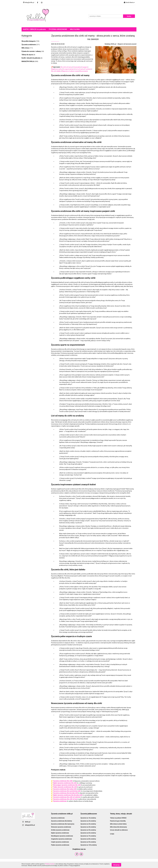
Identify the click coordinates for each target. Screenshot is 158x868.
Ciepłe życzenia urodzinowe (60, 842)
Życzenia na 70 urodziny (88, 836)
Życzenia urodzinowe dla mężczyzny (63, 824)
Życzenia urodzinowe (29, 45)
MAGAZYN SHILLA (28, 61)
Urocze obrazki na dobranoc (119, 830)
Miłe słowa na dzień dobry (118, 824)
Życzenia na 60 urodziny (88, 833)
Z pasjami (85, 67)
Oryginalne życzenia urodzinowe (61, 839)
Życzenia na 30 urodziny (88, 824)
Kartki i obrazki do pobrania (31, 58)
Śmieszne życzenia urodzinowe (61, 827)
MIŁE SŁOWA (75, 29)
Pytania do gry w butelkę (118, 821)
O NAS (112, 834)
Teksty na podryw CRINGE (118, 818)
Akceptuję (116, 865)
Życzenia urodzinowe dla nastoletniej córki (67, 791)
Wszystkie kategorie (29, 41)
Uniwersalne (77, 67)
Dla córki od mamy (66, 67)
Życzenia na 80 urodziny (88, 839)
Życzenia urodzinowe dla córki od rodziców (67, 797)
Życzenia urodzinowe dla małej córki (65, 789)
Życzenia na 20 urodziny (88, 821)
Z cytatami (88, 69)
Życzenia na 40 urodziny (88, 827)
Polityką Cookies (50, 864)
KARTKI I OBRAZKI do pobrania (34, 29)
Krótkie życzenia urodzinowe (60, 830)
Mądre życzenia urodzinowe (60, 833)
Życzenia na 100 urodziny (89, 845)
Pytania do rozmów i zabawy (31, 51)
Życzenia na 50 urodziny (88, 830)
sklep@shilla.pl (30, 825)
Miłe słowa (25, 48)
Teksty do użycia (27, 55)
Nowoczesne (84, 71)
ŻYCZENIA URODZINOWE (58, 29)
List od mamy (80, 69)
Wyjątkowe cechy (56, 69)
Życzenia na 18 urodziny (88, 818)
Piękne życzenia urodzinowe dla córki (65, 787)
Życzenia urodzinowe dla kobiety (62, 821)
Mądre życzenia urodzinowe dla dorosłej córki (68, 795)
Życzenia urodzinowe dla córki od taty (65, 799)
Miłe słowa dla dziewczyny (118, 827)
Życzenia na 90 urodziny (88, 842)
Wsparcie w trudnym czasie (70, 71)
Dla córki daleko (56, 71)
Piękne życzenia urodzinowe (60, 845)
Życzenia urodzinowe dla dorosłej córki (66, 793)
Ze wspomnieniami (69, 69)
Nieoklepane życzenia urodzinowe (62, 836)
